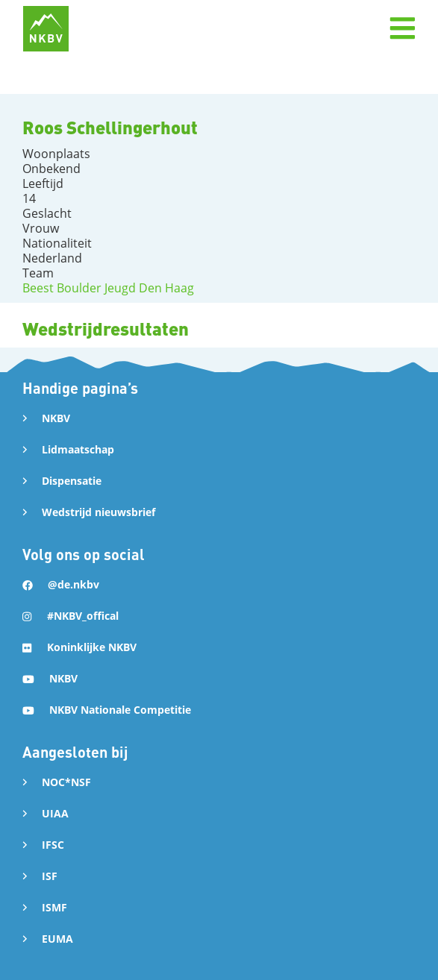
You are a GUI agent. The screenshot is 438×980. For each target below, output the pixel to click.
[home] (46, 29)
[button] (402, 28)
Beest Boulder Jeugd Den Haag (108, 288)
